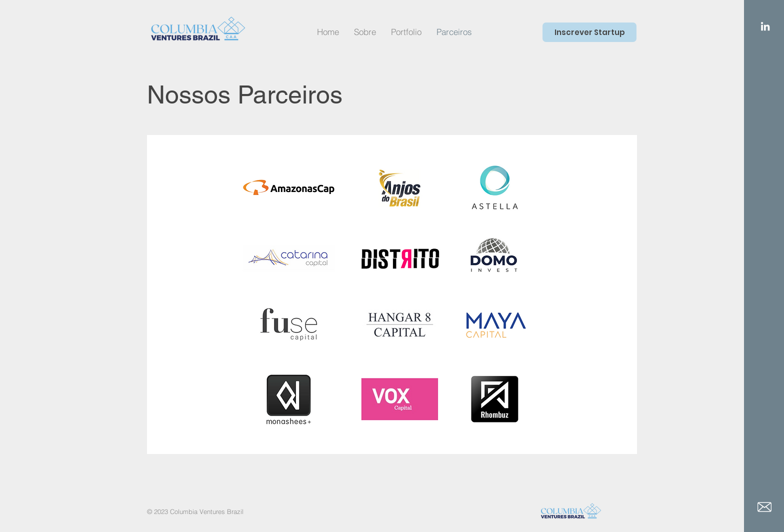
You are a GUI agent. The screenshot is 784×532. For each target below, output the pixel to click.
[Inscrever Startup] (589, 32)
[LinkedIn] (765, 26)
